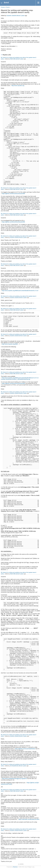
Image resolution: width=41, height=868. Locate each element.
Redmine (15, 867)
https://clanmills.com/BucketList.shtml (29, 819)
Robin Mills (13, 59)
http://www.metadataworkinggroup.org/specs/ (14, 778)
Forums (3, 7)
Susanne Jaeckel (11, 16)
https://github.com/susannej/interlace (25, 749)
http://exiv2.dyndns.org (18, 86)
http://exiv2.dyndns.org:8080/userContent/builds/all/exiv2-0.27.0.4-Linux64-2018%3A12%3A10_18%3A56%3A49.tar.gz (20, 379)
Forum (8, 7)
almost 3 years (21, 16)
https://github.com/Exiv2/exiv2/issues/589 (13, 194)
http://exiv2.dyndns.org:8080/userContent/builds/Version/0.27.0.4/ (20, 291)
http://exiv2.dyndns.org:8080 (10, 344)
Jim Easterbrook (14, 766)
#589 (2, 385)
